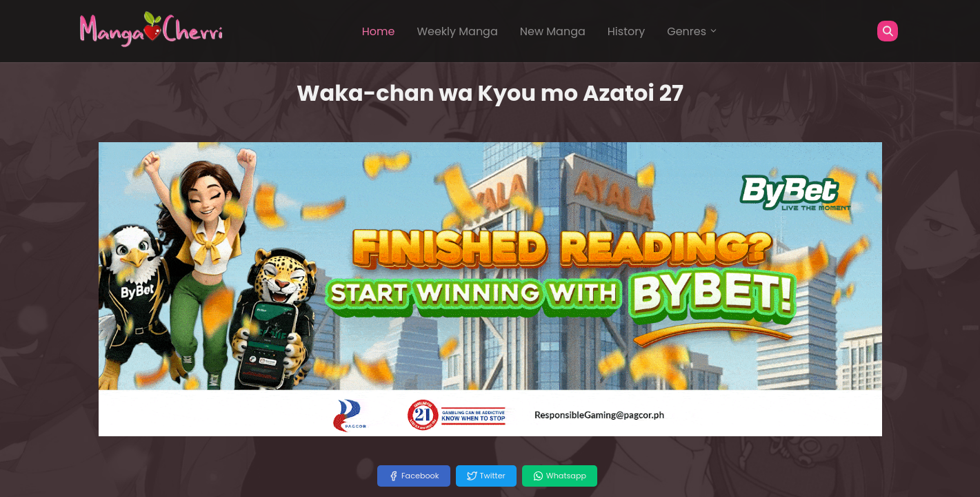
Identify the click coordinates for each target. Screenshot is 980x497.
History (626, 31)
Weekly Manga (457, 31)
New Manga (553, 31)
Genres (692, 31)
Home (379, 31)
